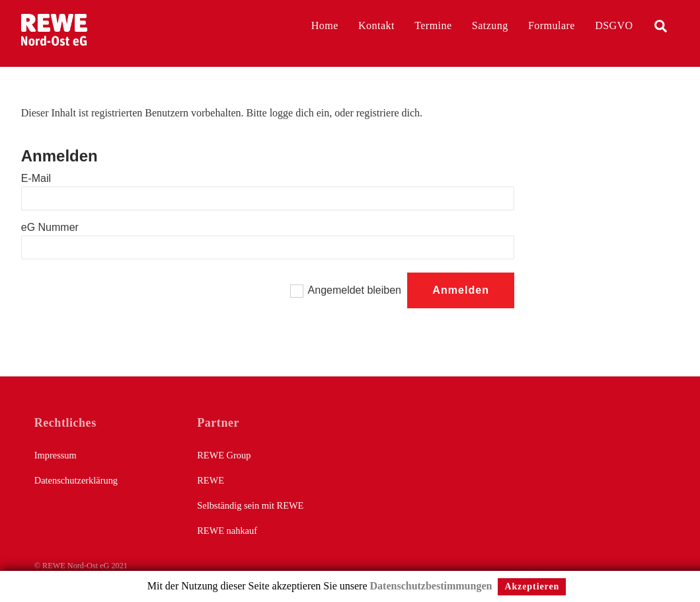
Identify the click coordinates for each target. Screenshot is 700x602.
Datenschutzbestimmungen (431, 586)
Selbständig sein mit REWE (250, 505)
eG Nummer (50, 227)
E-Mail (36, 178)
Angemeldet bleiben (355, 290)
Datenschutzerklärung (76, 480)
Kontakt (376, 25)
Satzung (490, 25)
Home (325, 25)
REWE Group (224, 455)
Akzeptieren (532, 586)
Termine (433, 25)
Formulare (552, 25)
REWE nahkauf (227, 531)
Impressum (56, 455)
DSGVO (614, 25)
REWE (211, 480)
